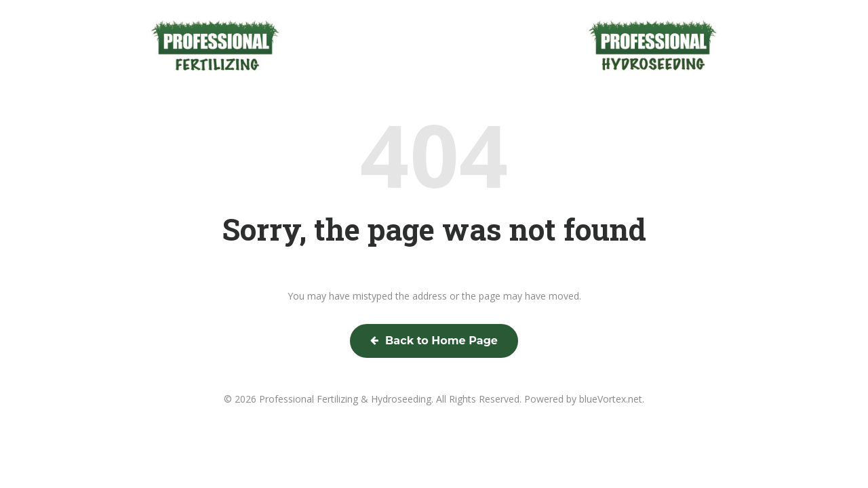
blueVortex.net (611, 399)
